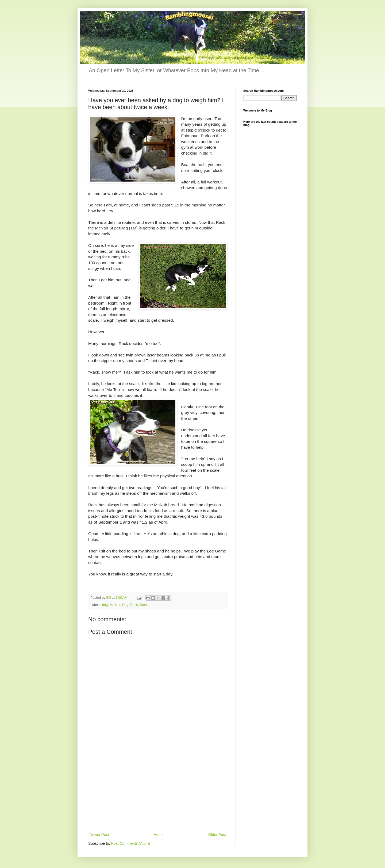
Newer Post (99, 835)
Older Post (217, 835)
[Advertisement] (158, 791)
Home (158, 835)
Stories (145, 605)
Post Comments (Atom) (131, 843)
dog (105, 605)
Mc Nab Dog (119, 605)
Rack (134, 605)
